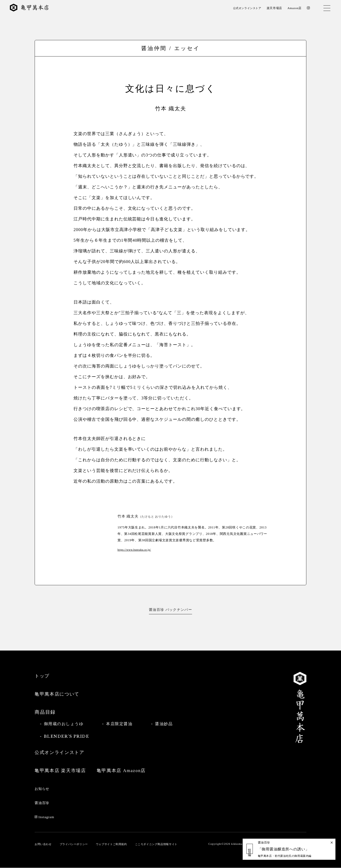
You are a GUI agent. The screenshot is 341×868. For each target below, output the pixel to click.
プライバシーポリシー (77, 844)
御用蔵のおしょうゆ (65, 724)
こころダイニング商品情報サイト (166, 844)
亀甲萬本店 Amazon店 (126, 771)
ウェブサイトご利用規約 (117, 844)
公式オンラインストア (245, 8)
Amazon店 (294, 8)
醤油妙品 (169, 724)
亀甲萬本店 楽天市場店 (62, 771)
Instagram (45, 817)
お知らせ (42, 789)
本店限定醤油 (123, 724)
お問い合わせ (44, 844)
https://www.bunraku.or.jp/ (135, 550)
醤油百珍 (42, 803)
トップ (42, 676)
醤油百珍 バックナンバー (170, 610)
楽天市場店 (274, 8)
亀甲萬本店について (58, 694)
